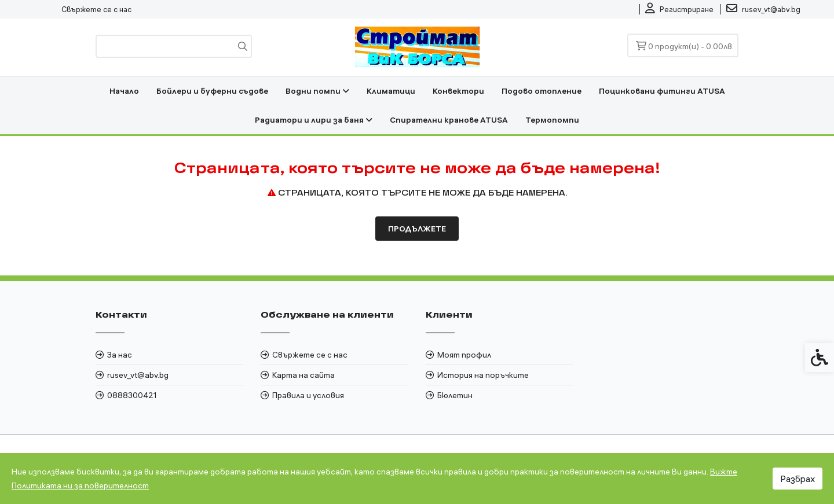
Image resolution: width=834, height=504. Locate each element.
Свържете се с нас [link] (96, 9)
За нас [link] (120, 355)
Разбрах (798, 479)
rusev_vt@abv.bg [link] (138, 375)
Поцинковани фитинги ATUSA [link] (662, 91)
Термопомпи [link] (552, 120)
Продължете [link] (417, 229)
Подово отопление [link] (542, 91)
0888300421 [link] (132, 395)
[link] (679, 9)
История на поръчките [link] (483, 375)
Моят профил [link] (464, 355)
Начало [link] (124, 91)
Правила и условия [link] (308, 395)
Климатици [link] (391, 91)
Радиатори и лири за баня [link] (314, 120)
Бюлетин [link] (455, 395)
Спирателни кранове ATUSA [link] (449, 120)
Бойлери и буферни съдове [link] (212, 91)
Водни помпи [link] (317, 91)
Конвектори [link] (458, 91)
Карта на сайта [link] (303, 375)
